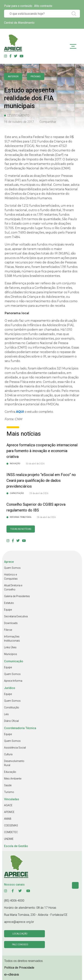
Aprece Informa (13, 681)
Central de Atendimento (19, 23)
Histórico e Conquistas (11, 577)
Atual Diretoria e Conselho (13, 587)
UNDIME (9, 839)
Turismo (9, 792)
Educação (10, 772)
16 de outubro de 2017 (19, 122)
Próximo (36, 77)
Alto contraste (43, 6)
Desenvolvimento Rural (14, 763)
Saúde (8, 785)
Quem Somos (12, 568)
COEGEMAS (11, 825)
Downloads (11, 623)
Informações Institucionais (12, 639)
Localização (20, 934)
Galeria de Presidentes (17, 596)
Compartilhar (48, 122)
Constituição (12, 707)
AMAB (8, 819)
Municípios (11, 654)
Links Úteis (10, 647)
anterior (13, 77)
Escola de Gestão (16, 846)
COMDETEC (11, 832)
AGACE (8, 805)
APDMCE (9, 812)
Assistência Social (15, 748)
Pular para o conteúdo (18, 6)
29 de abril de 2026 (39, 493)
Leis (6, 714)
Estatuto (9, 603)
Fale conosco (20, 945)
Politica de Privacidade (19, 968)
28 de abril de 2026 (46, 517)
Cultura (8, 754)
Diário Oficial (11, 721)
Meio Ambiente (13, 779)
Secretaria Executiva (16, 616)
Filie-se (8, 630)
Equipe (8, 610)
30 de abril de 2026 (35, 464)
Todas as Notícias (21, 529)
